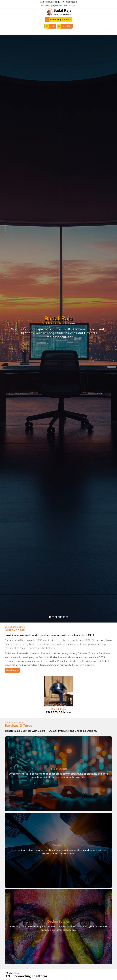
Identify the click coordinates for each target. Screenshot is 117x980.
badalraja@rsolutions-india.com (60, 5)
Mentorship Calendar (58, 20)
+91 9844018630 (50, 2)
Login (50, 26)
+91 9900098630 (69, 2)
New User (64, 26)
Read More (12, 670)
